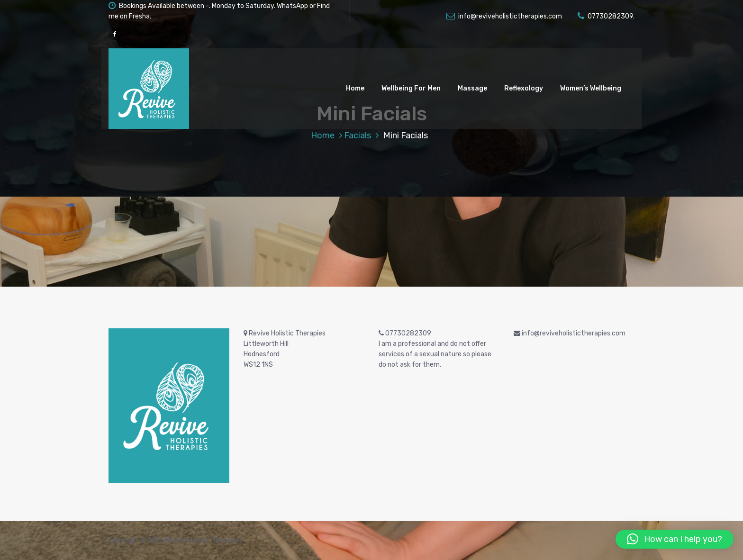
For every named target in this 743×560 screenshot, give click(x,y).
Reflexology (524, 88)
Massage (472, 88)
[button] (675, 539)
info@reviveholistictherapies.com (504, 16)
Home (355, 88)
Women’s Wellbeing (591, 88)
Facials (358, 135)
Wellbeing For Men (411, 88)
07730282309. (606, 16)
